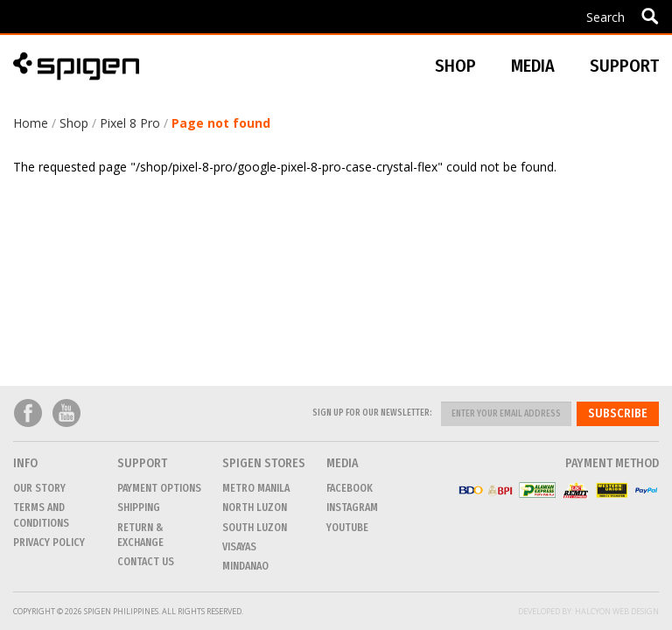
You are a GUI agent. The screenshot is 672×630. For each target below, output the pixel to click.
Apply (650, 16)
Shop (74, 123)
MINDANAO (245, 566)
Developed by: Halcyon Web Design (588, 611)
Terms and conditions (41, 515)
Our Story (39, 488)
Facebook (28, 413)
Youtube (66, 413)
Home (31, 123)
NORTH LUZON (255, 507)
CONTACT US (146, 562)
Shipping (139, 507)
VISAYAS (239, 547)
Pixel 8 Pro (130, 123)
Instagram (352, 507)
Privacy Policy (49, 542)
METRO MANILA (256, 488)
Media (533, 66)
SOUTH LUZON (255, 528)
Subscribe (618, 413)
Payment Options (159, 488)
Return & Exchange (140, 535)
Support (624, 66)
